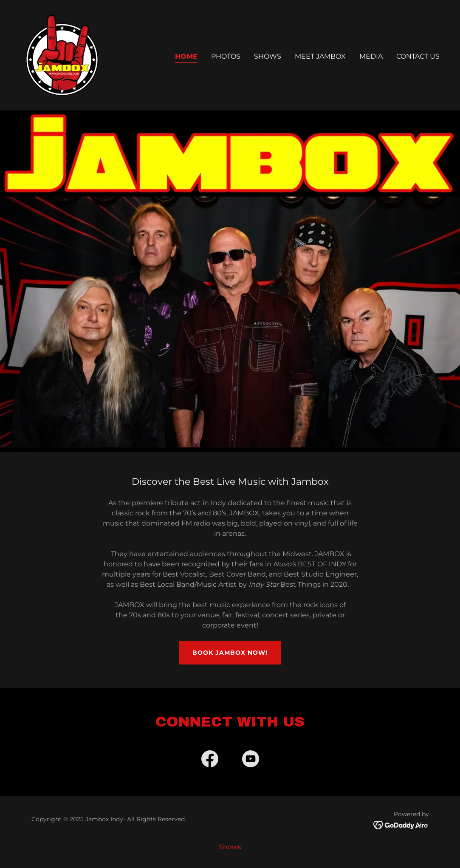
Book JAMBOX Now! (230, 653)
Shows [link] (268, 56)
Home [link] (186, 56)
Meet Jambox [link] (320, 56)
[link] (62, 55)
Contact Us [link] (418, 56)
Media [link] (371, 56)
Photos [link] (226, 56)
